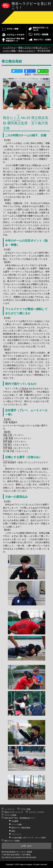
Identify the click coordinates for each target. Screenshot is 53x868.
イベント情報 (17, 825)
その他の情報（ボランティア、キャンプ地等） (29, 838)
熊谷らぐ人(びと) (26, 51)
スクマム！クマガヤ (36, 812)
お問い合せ (26, 846)
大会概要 (15, 821)
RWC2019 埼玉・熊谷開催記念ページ (20, 818)
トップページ (9, 47)
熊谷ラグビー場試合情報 (21, 828)
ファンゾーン (17, 834)
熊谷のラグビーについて (14, 812)
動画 (13, 831)
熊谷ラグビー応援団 (12, 841)
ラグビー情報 (9, 51)
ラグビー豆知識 (10, 815)
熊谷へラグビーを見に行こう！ (33, 47)
